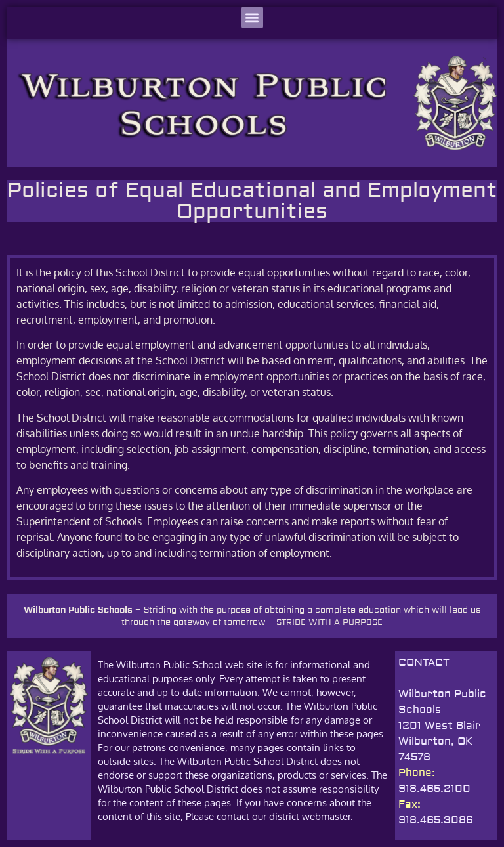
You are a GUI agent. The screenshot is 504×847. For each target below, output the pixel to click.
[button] (252, 17)
